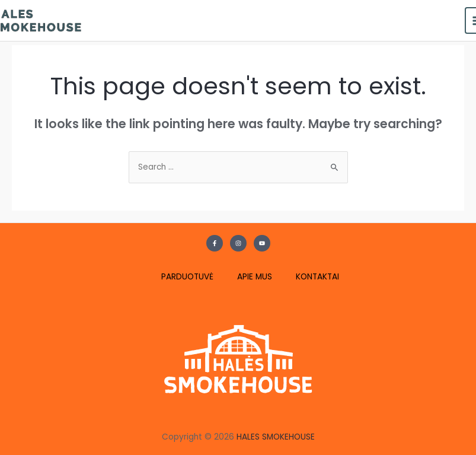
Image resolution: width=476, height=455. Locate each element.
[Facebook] (215, 243)
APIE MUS (255, 277)
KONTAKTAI (317, 277)
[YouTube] (262, 243)
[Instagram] (238, 243)
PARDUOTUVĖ (187, 277)
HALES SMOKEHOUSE (276, 437)
